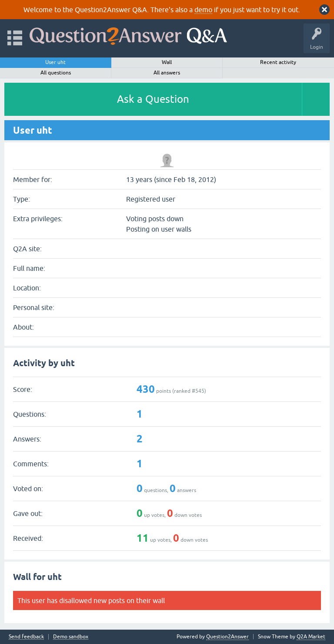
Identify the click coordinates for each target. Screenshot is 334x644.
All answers (167, 73)
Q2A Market (311, 637)
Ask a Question (153, 99)
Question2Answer (227, 637)
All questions (56, 73)
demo (203, 10)
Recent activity (278, 62)
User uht (55, 62)
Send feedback (26, 637)
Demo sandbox (71, 637)
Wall (167, 62)
